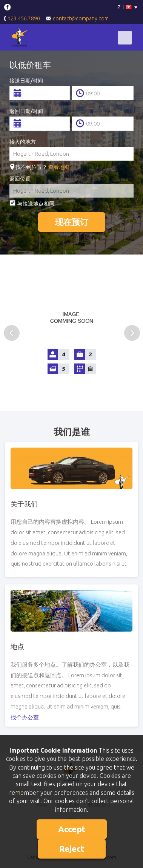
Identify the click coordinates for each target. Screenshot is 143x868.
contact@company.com (77, 18)
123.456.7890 (22, 19)
